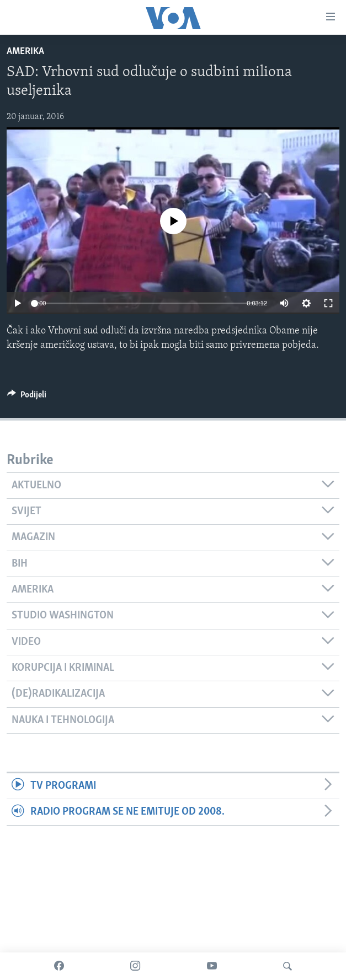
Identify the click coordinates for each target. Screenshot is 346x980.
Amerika (25, 52)
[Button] (27, 397)
